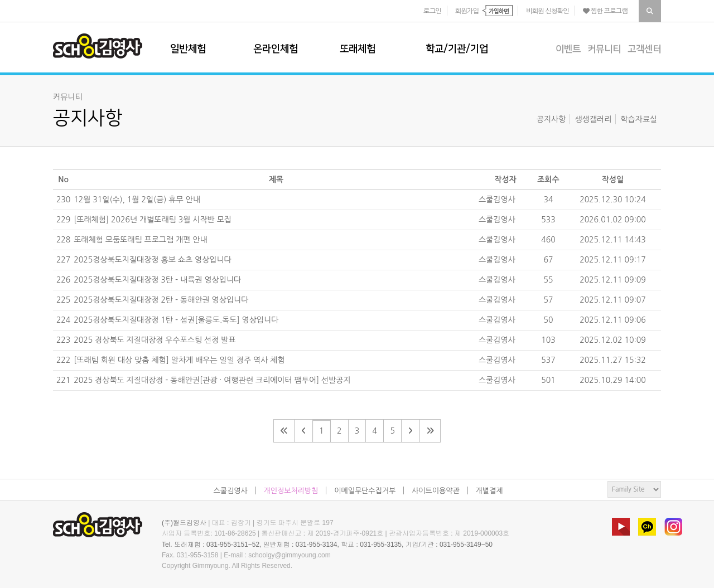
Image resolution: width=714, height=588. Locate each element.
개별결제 (489, 491)
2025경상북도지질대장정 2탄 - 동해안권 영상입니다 (161, 300)
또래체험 (358, 49)
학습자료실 (639, 119)
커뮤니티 (604, 49)
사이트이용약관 (436, 491)
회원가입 (467, 11)
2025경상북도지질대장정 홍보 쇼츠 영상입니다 (153, 260)
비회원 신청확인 (547, 11)
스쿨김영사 (98, 46)
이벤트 (568, 49)
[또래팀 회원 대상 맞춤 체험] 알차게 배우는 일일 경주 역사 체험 (179, 360)
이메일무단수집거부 (365, 491)
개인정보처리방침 (291, 491)
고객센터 (644, 49)
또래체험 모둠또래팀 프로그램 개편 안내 (140, 240)
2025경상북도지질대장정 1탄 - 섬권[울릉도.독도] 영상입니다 (176, 320)
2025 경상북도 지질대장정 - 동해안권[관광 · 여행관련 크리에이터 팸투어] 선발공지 (212, 380)
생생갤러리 (593, 119)
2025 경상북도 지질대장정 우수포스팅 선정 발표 (155, 340)
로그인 (432, 11)
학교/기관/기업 (457, 49)
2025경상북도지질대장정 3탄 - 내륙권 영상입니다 (157, 280)
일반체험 (188, 49)
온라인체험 (276, 49)
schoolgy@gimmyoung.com (290, 555)
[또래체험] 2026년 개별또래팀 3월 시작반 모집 (153, 220)
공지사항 (551, 119)
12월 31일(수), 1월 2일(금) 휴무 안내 (137, 200)
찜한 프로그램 (605, 11)
